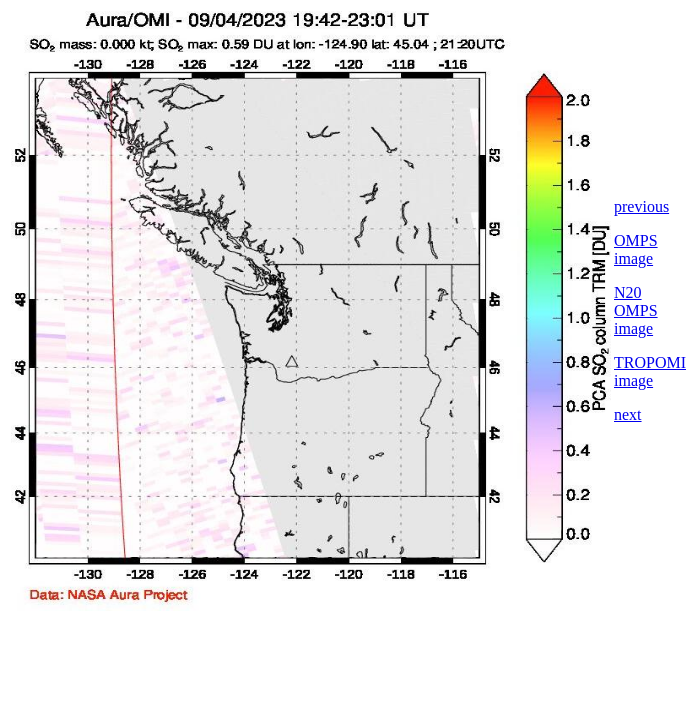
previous (641, 206)
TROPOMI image (650, 371)
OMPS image (636, 249)
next (628, 414)
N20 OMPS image (636, 310)
